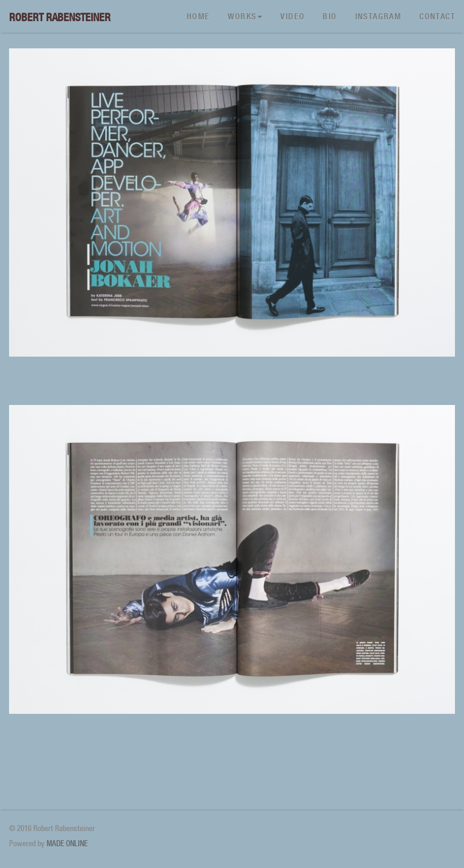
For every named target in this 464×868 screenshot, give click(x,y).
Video (292, 16)
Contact (437, 16)
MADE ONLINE (67, 844)
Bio (330, 16)
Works (245, 16)
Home (198, 16)
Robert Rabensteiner (60, 17)
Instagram (379, 16)
